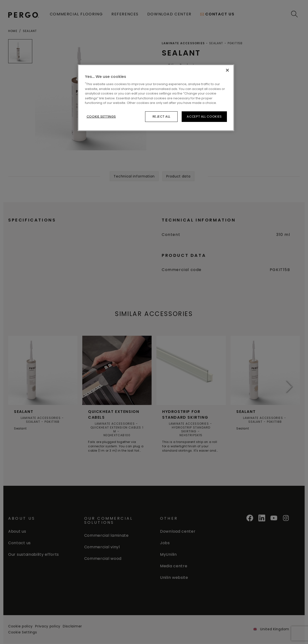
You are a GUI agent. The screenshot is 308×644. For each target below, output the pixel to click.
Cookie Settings (101, 117)
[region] (156, 98)
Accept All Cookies (204, 117)
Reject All (162, 117)
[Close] (227, 70)
